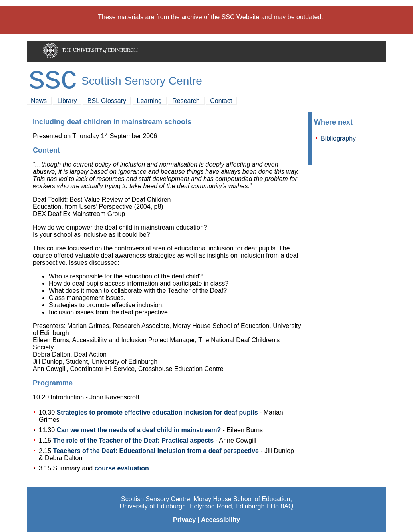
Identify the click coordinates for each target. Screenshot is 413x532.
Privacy (184, 520)
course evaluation (122, 468)
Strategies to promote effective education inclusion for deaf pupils (157, 412)
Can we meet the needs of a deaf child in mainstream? (139, 430)
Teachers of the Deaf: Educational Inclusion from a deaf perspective (156, 451)
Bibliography (338, 138)
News (39, 101)
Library (67, 101)
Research (186, 101)
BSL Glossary (107, 101)
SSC (53, 77)
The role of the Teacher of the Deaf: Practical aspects (134, 440)
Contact (221, 101)
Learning (149, 101)
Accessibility (220, 520)
